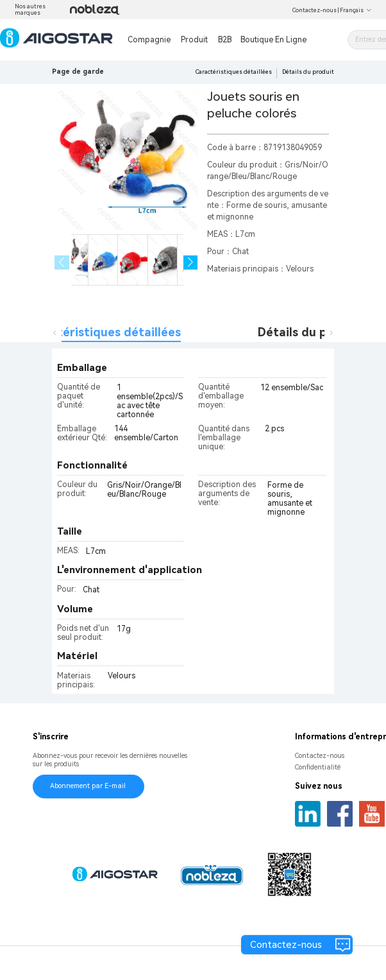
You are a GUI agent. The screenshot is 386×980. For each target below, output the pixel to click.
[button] (191, 263)
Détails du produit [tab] (310, 332)
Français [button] (356, 10)
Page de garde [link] (78, 72)
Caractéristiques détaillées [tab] (103, 332)
